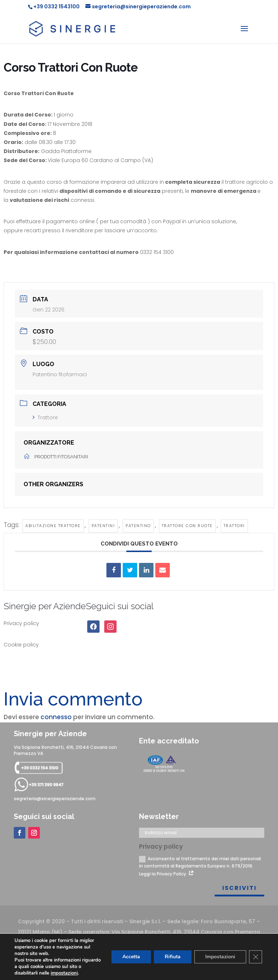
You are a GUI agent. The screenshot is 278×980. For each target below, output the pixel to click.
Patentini (103, 526)
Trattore (45, 417)
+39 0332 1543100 (56, 7)
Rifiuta (173, 957)
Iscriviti (239, 888)
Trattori (234, 526)
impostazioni (64, 973)
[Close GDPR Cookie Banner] (256, 957)
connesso (56, 717)
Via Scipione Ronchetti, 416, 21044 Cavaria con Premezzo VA (65, 750)
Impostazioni (220, 957)
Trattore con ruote (187, 526)
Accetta (131, 957)
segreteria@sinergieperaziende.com (55, 799)
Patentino (138, 526)
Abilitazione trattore (53, 526)
